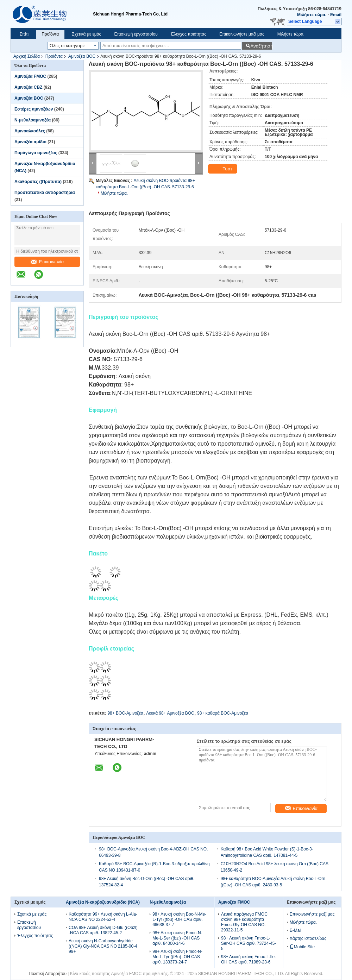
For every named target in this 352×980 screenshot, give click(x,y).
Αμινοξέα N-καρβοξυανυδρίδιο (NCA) (103, 902)
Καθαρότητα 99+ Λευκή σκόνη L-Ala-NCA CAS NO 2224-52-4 (103, 917)
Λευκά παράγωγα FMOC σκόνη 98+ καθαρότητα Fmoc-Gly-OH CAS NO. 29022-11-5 (244, 922)
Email (336, 15)
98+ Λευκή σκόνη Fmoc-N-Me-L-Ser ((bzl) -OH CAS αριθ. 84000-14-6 (177, 938)
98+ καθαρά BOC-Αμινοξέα (223, 713)
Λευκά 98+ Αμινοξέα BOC (170, 713)
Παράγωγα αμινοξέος (36, 153)
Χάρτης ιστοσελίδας (308, 938)
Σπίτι (24, 34)
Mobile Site (302, 947)
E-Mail (296, 930)
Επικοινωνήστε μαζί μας (242, 34)
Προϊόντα (50, 34)
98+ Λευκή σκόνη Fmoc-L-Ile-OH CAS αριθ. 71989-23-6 (249, 959)
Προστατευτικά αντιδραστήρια (45, 193)
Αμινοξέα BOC (82, 56)
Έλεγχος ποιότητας (188, 34)
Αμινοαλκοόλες (30, 131)
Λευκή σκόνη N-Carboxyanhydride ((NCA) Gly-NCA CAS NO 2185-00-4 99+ (103, 946)
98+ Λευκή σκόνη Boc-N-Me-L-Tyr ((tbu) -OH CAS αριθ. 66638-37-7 (179, 919)
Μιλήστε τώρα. (312, 15)
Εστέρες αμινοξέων (34, 109)
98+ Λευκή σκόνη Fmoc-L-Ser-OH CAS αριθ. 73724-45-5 (249, 943)
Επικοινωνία (47, 262)
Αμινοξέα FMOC (30, 76)
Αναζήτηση (261, 46)
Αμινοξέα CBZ (28, 87)
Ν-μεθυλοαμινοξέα (33, 120)
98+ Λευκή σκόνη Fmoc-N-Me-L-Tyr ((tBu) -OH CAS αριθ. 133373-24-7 (177, 957)
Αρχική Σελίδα (27, 56)
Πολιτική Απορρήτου (48, 974)
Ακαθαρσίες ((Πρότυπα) (38, 182)
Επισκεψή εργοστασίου (136, 34)
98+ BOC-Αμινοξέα (125, 713)
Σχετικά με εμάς (86, 34)
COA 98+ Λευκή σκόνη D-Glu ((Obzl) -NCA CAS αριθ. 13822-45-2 (103, 930)
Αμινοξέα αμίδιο (30, 142)
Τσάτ (223, 169)
